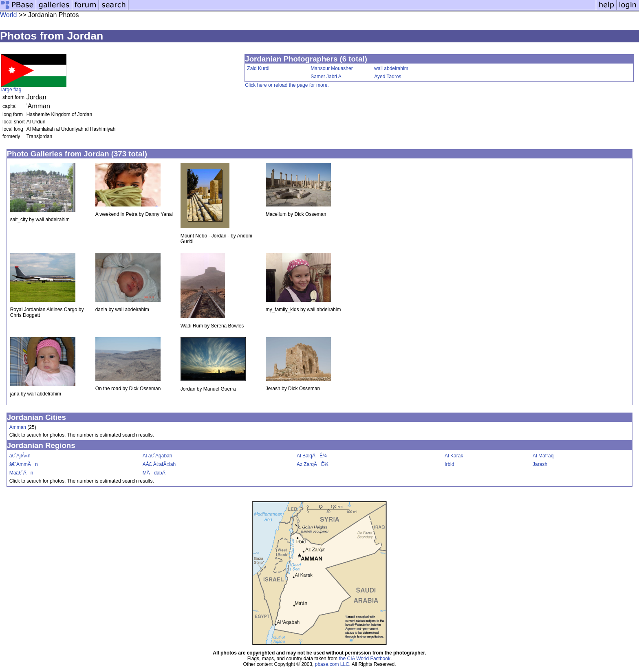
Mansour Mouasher (332, 68)
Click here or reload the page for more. (287, 85)
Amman (18, 427)
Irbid (449, 464)
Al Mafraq (543, 456)
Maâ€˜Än (21, 473)
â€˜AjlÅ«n (20, 456)
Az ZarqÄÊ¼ (313, 464)
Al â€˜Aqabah (158, 456)
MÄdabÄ (156, 473)
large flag (11, 90)
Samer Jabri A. (327, 77)
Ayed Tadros (388, 77)
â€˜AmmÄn (24, 464)
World (9, 15)
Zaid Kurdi (258, 68)
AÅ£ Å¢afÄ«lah (159, 464)
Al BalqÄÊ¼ (312, 456)
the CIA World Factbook (365, 659)
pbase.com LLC (332, 664)
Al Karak (454, 456)
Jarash (540, 464)
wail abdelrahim (391, 68)
